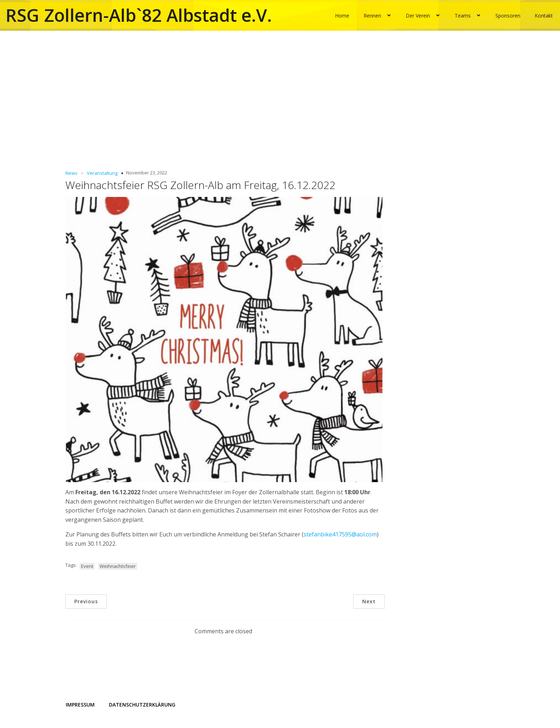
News (71, 173)
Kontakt (544, 15)
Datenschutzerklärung (142, 704)
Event (87, 566)
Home (342, 15)
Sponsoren (508, 15)
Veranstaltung (102, 173)
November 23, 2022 (147, 173)
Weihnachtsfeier (118, 566)
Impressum (80, 704)
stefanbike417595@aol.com (340, 534)
